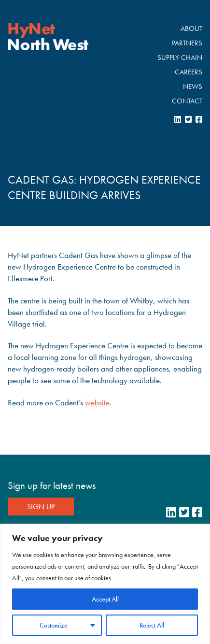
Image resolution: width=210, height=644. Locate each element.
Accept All (105, 599)
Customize (54, 625)
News (193, 86)
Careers (189, 72)
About (191, 29)
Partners (187, 43)
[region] (105, 584)
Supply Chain (180, 57)
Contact (187, 101)
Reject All (152, 625)
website (97, 402)
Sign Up (41, 507)
